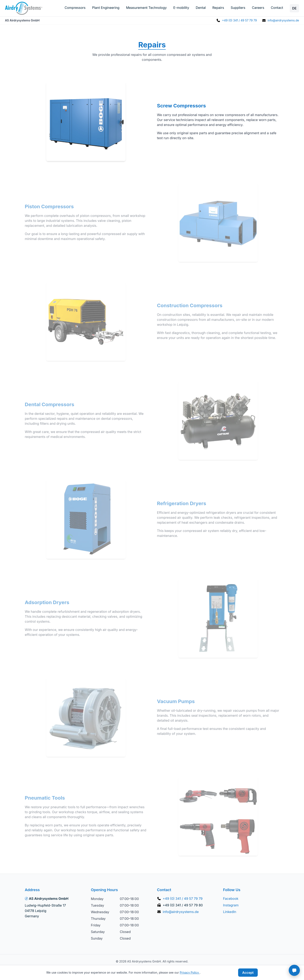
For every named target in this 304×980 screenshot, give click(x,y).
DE (294, 8)
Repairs (218, 8)
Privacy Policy (190, 972)
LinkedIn (230, 912)
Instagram (231, 905)
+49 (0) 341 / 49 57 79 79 (239, 20)
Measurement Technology (146, 8)
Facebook (231, 899)
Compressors (75, 8)
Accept (248, 973)
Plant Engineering (106, 8)
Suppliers (238, 8)
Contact (277, 8)
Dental (201, 8)
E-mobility (181, 8)
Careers (258, 8)
